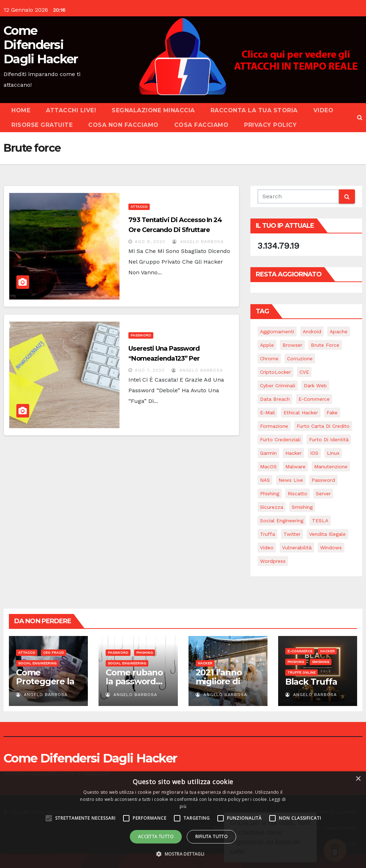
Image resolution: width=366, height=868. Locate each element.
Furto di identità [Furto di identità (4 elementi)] (329, 440)
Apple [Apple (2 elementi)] (267, 345)
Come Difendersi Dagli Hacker (41, 45)
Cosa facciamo (201, 125)
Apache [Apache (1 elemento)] (339, 331)
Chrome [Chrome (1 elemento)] (269, 358)
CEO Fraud (54, 653)
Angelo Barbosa (198, 242)
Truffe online (301, 672)
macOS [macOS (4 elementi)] (268, 467)
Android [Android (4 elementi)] (312, 331)
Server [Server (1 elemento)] (323, 494)
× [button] (358, 779)
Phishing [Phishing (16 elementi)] (270, 494)
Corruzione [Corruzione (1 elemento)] (300, 358)
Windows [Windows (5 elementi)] (331, 548)
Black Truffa (311, 682)
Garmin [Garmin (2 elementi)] (268, 453)
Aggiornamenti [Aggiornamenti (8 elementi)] (277, 331)
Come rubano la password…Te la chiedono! (137, 681)
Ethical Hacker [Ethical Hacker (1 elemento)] (301, 413)
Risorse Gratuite (42, 125)
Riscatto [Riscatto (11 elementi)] (298, 494)
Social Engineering (37, 663)
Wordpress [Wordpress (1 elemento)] (273, 561)
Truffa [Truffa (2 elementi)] (267, 534)
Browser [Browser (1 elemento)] (292, 345)
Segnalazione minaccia (153, 110)
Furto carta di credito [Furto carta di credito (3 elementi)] (323, 426)
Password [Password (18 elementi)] (323, 480)
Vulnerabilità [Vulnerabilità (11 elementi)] (297, 548)
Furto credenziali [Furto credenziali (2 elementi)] (280, 440)
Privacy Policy (270, 125)
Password (141, 335)
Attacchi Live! (71, 110)
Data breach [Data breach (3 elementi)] (275, 399)
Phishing (145, 653)
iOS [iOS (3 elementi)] (314, 453)
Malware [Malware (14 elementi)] (295, 467)
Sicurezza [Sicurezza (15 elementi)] (272, 507)
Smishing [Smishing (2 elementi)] (302, 507)
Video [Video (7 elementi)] (267, 548)
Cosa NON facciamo (123, 125)
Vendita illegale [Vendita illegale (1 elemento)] (327, 534)
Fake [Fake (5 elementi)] (332, 413)
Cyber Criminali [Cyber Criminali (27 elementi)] (278, 386)
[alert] (183, 820)
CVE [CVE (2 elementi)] (304, 372)
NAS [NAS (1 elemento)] (265, 480)
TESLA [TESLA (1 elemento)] (320, 521)
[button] (360, 117)
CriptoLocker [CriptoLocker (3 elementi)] (275, 372)
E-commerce (300, 651)
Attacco (139, 207)
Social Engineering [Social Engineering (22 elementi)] (282, 521)
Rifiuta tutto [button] (211, 837)
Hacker (205, 663)
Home (21, 110)
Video (323, 110)
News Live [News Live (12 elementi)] (291, 480)
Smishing (321, 662)
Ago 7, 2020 (150, 370)
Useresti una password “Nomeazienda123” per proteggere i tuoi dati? (165, 358)
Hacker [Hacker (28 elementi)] (293, 453)
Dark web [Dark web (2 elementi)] (315, 386)
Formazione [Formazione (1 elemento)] (274, 426)
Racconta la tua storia (254, 110)
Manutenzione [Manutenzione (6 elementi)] (331, 467)
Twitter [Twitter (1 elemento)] (292, 534)
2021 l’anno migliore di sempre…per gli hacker (222, 686)
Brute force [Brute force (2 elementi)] (325, 345)
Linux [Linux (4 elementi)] (333, 453)
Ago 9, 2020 (150, 242)
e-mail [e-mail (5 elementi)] (267, 413)
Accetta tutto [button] (156, 837)
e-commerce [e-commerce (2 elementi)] (314, 399)
